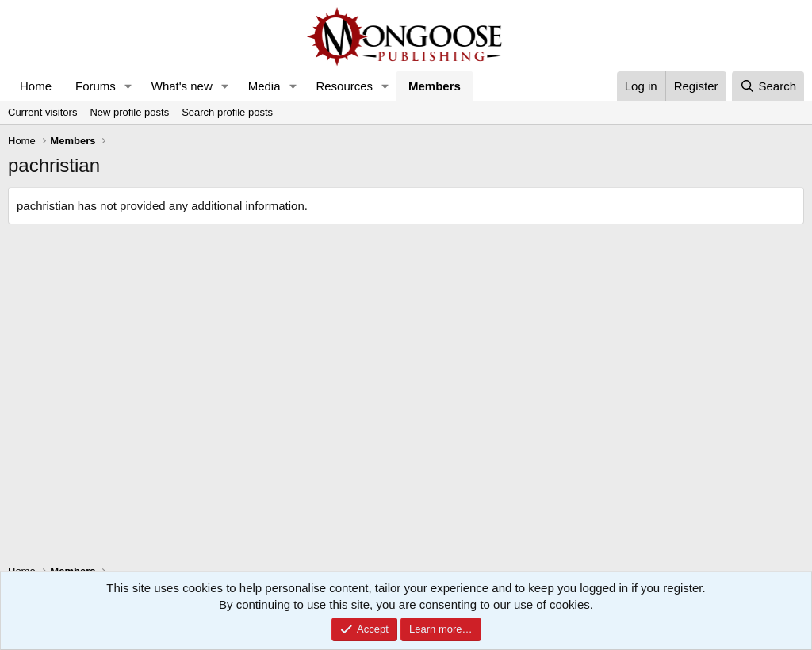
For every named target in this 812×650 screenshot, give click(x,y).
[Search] (768, 86)
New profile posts (129, 112)
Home (36, 86)
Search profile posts (227, 112)
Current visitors (42, 112)
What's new (182, 86)
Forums (96, 86)
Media (264, 86)
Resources (344, 86)
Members (435, 86)
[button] (128, 86)
